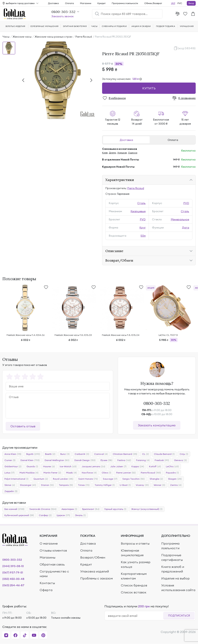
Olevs (106, 473)
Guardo (32, 466)
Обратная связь (52, 564)
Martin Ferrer (52, 473)
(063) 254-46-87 (13, 585)
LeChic (172, 466)
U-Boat (125, 485)
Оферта (46, 590)
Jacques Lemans (93, 466)
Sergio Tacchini (134, 479)
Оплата (173, 140)
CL (146, 454)
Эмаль (80, 515)
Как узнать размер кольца (136, 564)
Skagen (175, 479)
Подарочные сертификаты (172, 557)
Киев (105, 153)
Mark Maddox (29, 473)
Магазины (47, 557)
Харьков (122, 153)
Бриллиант (91, 509)
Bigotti (33, 454)
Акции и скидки (141, 26)
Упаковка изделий (95, 571)
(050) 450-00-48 (13, 579)
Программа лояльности (125, 3)
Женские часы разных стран (53, 37)
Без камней (14, 509)
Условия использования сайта (178, 588)
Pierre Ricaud (84, 37)
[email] (135, 616)
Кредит (102, 3)
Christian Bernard (125, 454)
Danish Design (85, 460)
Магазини (86, 3)
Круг (143, 228)
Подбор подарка (166, 26)
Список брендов (134, 585)
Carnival (101, 454)
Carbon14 (82, 454)
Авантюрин (69, 509)
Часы (6, 37)
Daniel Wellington (57, 460)
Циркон (63, 515)
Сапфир (45, 515)
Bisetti (50, 454)
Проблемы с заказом (96, 578)
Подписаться (179, 616)
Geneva (180, 460)
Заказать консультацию (157, 425)
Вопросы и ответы (135, 543)
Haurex (49, 466)
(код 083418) (187, 48)
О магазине (49, 543)
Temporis (66, 485)
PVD (186, 203)
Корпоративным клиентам (134, 576)
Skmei (10, 485)
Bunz (65, 454)
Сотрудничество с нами (54, 574)
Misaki (71, 473)
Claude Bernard (164, 454)
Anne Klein (13, 454)
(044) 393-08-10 (13, 566)
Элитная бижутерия (75, 26)
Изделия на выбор (175, 578)
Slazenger (28, 485)
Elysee (106, 460)
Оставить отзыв (23, 426)
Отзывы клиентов (53, 550)
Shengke (156, 479)
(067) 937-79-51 (13, 572)
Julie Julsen (118, 466)
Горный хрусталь (115, 509)
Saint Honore (88, 479)
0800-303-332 (157, 403)
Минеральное (180, 219)
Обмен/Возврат (153, 3)
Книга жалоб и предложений (173, 569)
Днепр (112, 153)
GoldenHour (13, 466)
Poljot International (16, 479)
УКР (173, 3)
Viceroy (142, 485)
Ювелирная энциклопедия (132, 553)
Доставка (126, 140)
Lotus (9, 473)
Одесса (133, 153)
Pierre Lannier (126, 473)
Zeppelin (11, 491)
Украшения (187, 26)
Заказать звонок (63, 16)
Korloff (155, 466)
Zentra (176, 485)
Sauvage (110, 479)
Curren (10, 460)
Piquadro (172, 473)
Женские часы (22, 37)
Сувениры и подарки (114, 26)
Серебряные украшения (44, 26)
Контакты (47, 583)
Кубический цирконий (19, 515)
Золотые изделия (15, 26)
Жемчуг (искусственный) (147, 509)
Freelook (162, 460)
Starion (47, 485)
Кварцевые (138, 211)
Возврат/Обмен (93, 557)
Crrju (184, 454)
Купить (149, 88)
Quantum (41, 479)
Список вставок (134, 592)
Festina (124, 460)
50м (143, 236)
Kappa (138, 466)
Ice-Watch (68, 466)
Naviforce (89, 473)
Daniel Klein (30, 460)
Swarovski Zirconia (43, 509)
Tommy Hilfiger (105, 485)
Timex (84, 485)
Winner (159, 485)
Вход (191, 3)
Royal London (63, 479)
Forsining (143, 460)
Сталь (141, 203)
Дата (186, 228)
